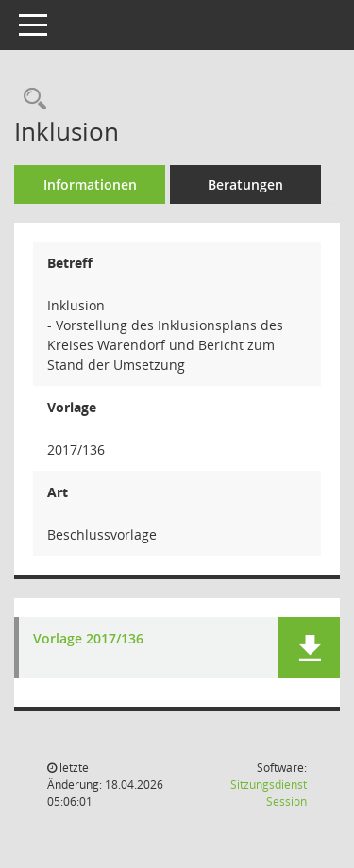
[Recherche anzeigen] (30, 100)
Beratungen (245, 184)
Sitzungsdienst (269, 793)
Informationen (90, 184)
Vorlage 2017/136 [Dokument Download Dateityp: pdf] (88, 639)
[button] (309, 648)
